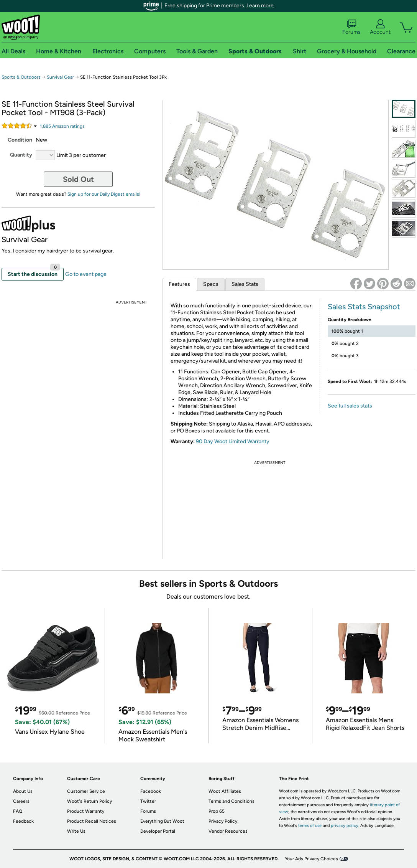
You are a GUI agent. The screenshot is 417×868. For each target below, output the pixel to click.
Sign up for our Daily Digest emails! (104, 194)
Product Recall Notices (92, 821)
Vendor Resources (228, 831)
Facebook (151, 791)
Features (179, 284)
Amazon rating (62, 126)
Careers (21, 801)
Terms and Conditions (231, 801)
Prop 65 (217, 811)
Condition (20, 140)
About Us (23, 791)
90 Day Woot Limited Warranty (233, 441)
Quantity (21, 155)
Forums (351, 27)
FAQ (18, 811)
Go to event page (86, 274)
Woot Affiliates (225, 791)
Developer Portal (158, 831)
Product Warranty (86, 811)
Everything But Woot (162, 821)
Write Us (76, 831)
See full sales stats (350, 406)
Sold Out (78, 179)
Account (380, 27)
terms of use (310, 826)
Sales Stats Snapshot (364, 307)
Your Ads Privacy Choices (311, 859)
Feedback (23, 821)
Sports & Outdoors (21, 77)
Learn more (260, 6)
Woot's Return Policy (89, 801)
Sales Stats (245, 284)
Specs (211, 284)
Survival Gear (60, 77)
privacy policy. (345, 826)
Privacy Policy (223, 821)
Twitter (148, 801)
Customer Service (86, 791)
